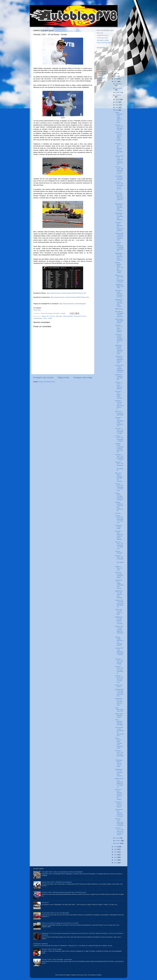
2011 (116, 860)
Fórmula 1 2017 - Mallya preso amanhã (118, 395)
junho (117, 105)
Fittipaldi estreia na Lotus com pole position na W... (119, 506)
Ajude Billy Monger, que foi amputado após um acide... (119, 349)
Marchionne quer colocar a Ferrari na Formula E (119, 813)
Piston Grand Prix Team (104, 43)
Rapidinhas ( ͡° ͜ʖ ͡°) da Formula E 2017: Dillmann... (119, 216)
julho (117, 102)
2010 (116, 863)
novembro (119, 88)
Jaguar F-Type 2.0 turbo (119, 568)
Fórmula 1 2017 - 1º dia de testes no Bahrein (119, 385)
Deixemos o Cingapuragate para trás (119, 377)
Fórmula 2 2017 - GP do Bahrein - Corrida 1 (119, 457)
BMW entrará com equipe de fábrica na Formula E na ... (119, 783)
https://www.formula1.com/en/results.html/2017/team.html (70, 297)
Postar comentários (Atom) (47, 382)
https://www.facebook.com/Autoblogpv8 (73, 304)
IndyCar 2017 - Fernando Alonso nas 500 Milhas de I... (119, 603)
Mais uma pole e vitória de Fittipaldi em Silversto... (119, 477)
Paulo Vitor (37, 310)
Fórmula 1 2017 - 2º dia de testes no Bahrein (119, 328)
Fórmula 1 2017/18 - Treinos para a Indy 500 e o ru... (119, 405)
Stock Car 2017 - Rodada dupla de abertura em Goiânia (119, 794)
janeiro (118, 843)
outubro (118, 92)
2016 (116, 847)
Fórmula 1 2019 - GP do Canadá (52, 949)
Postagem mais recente (43, 378)
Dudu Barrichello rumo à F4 (119, 709)
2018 (116, 79)
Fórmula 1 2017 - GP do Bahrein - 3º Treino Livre (119, 487)
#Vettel (50, 318)
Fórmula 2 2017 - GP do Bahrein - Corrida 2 (119, 438)
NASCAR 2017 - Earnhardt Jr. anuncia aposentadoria (119, 247)
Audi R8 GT (45, 903)
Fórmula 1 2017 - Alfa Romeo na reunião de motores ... (119, 831)
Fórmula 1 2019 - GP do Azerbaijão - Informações (57, 960)
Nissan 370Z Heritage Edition (119, 715)
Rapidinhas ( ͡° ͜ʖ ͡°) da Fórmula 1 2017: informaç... (119, 207)
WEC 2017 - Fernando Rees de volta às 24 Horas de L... (119, 197)
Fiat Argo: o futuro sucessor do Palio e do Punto (119, 294)
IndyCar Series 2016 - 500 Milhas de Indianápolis (57, 882)
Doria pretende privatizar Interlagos (119, 722)
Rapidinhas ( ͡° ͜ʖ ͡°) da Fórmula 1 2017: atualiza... (119, 303)
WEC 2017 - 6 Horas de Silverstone (119, 413)
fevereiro (118, 841)
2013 (116, 855)
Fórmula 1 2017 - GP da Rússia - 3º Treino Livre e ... (119, 170)
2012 (116, 857)
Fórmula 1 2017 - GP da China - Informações (119, 754)
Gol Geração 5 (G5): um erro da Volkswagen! (55, 913)
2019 (116, 76)
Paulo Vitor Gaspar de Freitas (102, 74)
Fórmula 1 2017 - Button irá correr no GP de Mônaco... (119, 535)
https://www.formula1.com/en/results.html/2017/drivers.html (66, 293)
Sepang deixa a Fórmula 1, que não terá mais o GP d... (119, 693)
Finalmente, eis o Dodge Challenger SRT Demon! (119, 584)
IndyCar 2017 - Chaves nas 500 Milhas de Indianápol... (119, 630)
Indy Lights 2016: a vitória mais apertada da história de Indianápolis (62, 872)
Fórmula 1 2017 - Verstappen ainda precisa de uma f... (119, 422)
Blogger (99, 975)
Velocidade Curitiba (103, 40)
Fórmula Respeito (119, 552)
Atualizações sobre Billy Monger (119, 321)
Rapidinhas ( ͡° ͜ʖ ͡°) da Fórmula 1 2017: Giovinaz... (119, 773)
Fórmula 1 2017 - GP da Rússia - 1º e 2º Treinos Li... (119, 186)
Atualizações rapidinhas (41, 944)
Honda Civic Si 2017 (119, 686)
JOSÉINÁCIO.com (102, 35)
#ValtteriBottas (38, 318)
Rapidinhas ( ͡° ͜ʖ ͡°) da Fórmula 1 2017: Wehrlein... (119, 594)
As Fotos (118, 513)
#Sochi (84, 316)
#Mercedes (59, 316)
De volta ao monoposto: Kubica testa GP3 (119, 314)
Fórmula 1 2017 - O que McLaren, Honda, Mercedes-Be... (119, 148)
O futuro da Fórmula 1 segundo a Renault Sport (119, 359)
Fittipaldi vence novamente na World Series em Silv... (119, 448)
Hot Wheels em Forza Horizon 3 (119, 178)
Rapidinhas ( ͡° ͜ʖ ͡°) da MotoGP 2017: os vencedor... (119, 620)
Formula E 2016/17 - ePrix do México (119, 804)
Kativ (86, 975)
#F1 (48, 316)
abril (117, 110)
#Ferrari (52, 316)
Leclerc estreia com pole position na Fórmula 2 (119, 496)
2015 (116, 849)
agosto (118, 99)
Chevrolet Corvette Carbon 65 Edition (119, 575)
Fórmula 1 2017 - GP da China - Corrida (119, 661)
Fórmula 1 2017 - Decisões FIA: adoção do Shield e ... (119, 226)
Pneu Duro (100, 33)
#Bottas (44, 316)
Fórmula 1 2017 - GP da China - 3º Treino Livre (119, 679)
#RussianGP (78, 316)
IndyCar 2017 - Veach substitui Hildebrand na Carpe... (119, 369)
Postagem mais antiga (83, 378)
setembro (118, 95)
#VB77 (45, 318)
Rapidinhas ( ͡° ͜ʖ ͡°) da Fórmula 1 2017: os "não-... (119, 702)
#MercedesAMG (68, 316)
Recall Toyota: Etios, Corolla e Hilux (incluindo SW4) (119, 743)
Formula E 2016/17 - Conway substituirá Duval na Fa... (119, 338)
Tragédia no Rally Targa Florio (119, 286)
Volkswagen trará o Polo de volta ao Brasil (119, 763)
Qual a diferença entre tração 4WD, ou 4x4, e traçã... (119, 117)
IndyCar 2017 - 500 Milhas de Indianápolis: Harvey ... (119, 652)
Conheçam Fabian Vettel (119, 527)
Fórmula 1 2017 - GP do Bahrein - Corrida (119, 431)
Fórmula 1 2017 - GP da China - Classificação (119, 670)
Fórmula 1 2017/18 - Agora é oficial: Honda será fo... (119, 137)
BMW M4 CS (119, 309)
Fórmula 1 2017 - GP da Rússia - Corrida (119, 128)
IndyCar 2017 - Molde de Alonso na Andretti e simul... (119, 237)
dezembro (119, 84)
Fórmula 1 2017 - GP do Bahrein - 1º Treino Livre (119, 545)
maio (117, 107)
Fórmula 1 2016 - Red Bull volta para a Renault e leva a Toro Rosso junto (64, 892)
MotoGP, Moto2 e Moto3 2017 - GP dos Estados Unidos (119, 268)
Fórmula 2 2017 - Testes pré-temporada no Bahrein (119, 822)
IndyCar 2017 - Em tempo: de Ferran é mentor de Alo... (119, 160)
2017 (116, 81)
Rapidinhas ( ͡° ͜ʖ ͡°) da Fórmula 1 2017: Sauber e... (119, 257)
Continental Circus (102, 38)
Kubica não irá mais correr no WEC (119, 612)
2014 (116, 852)
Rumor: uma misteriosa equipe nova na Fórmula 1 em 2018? (60, 923)
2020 (116, 73)
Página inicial (63, 378)
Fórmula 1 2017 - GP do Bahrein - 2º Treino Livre (119, 519)
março (118, 838)
